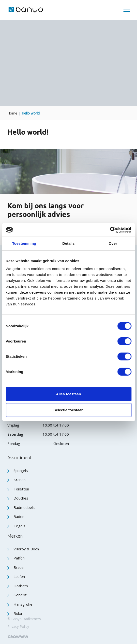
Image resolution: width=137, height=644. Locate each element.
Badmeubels (24, 507)
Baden (19, 516)
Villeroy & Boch (26, 549)
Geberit (20, 595)
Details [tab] (69, 243)
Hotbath (21, 586)
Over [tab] (113, 243)
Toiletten (21, 489)
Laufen (19, 576)
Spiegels (21, 471)
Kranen (20, 480)
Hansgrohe (23, 604)
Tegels (19, 526)
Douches (21, 498)
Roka (18, 613)
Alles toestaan (69, 394)
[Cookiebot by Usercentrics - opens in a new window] (110, 230)
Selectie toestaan (68, 410)
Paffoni (19, 558)
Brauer (19, 567)
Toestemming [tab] (24, 243)
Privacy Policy (18, 626)
